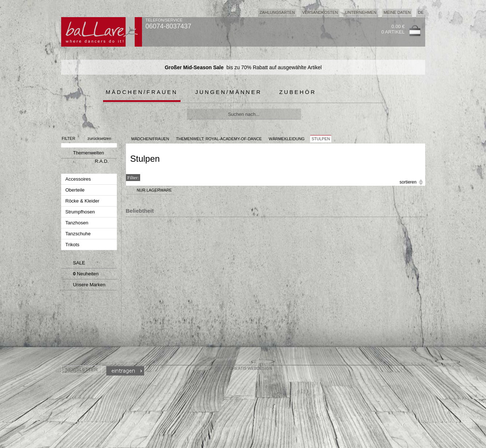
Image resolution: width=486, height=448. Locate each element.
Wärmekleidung (287, 139)
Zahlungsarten (277, 12)
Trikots (73, 245)
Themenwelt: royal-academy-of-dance (219, 139)
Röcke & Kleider (83, 201)
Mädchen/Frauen (142, 92)
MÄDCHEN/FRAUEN (150, 139)
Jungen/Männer (228, 92)
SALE (74, 264)
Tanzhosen (78, 223)
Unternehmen (361, 12)
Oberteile (76, 190)
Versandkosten (320, 12)
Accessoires (79, 179)
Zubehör (298, 92)
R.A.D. (102, 161)
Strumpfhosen (81, 212)
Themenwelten (83, 154)
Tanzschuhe (79, 234)
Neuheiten (81, 275)
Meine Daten (397, 12)
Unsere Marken (84, 286)
